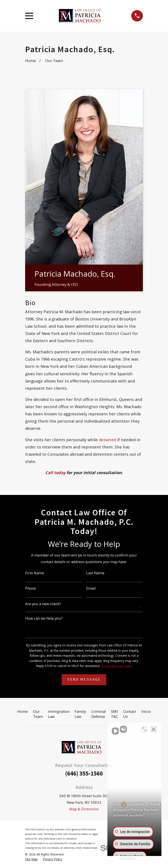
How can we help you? (44, 618)
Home (23, 711)
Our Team (38, 714)
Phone (31, 588)
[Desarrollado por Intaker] (131, 859)
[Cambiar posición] (144, 728)
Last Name (95, 573)
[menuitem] (31, 859)
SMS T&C (115, 714)
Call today (55, 472)
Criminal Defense (99, 714)
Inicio (146, 711)
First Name (35, 573)
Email (91, 588)
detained (108, 440)
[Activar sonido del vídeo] (91, 728)
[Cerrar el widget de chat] (154, 728)
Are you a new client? (43, 604)
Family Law (80, 714)
